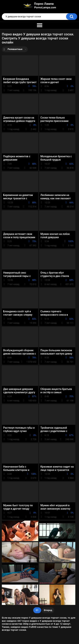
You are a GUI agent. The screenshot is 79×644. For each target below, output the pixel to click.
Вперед (48, 610)
